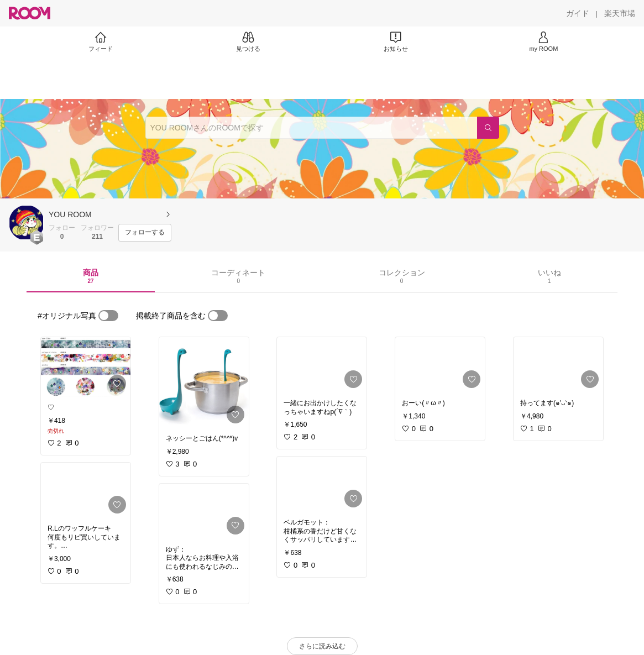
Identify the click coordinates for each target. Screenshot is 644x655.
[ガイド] (578, 13)
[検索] (488, 128)
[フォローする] (145, 233)
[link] (86, 367)
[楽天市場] (620, 13)
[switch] (108, 316)
